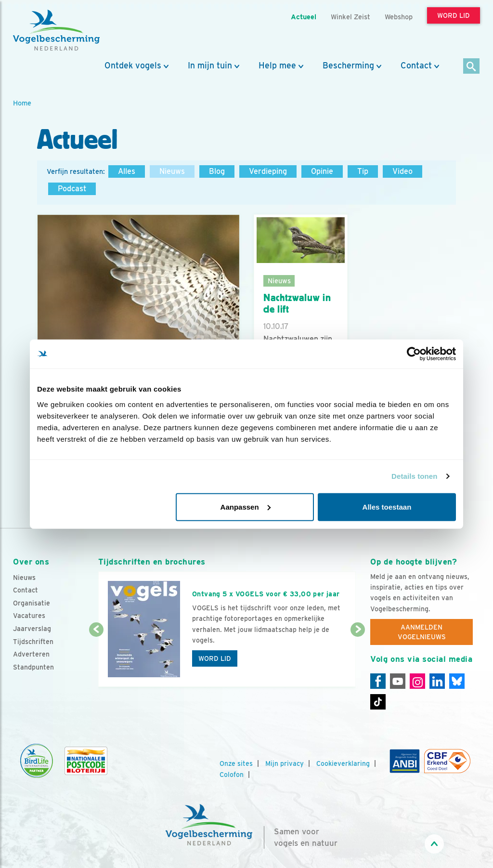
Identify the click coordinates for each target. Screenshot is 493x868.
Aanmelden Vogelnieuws (422, 632)
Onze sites (236, 763)
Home (22, 103)
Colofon (232, 775)
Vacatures (29, 616)
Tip (363, 171)
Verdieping (268, 171)
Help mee (277, 66)
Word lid (215, 658)
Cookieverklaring (343, 763)
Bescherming (348, 66)
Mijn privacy (285, 763)
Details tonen (414, 476)
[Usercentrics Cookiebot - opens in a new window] (414, 354)
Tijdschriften (33, 642)
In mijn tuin (210, 66)
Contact (416, 66)
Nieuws (172, 171)
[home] (56, 30)
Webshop (399, 17)
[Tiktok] (378, 702)
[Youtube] (398, 681)
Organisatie (32, 603)
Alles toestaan (387, 506)
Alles (127, 171)
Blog (217, 171)
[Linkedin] (437, 681)
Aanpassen (246, 506)
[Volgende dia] (358, 659)
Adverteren (31, 654)
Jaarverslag (32, 629)
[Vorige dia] (96, 659)
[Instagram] (417, 681)
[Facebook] (378, 681)
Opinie (322, 171)
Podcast (72, 189)
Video (402, 171)
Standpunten (33, 667)
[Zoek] (472, 67)
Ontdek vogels (133, 66)
